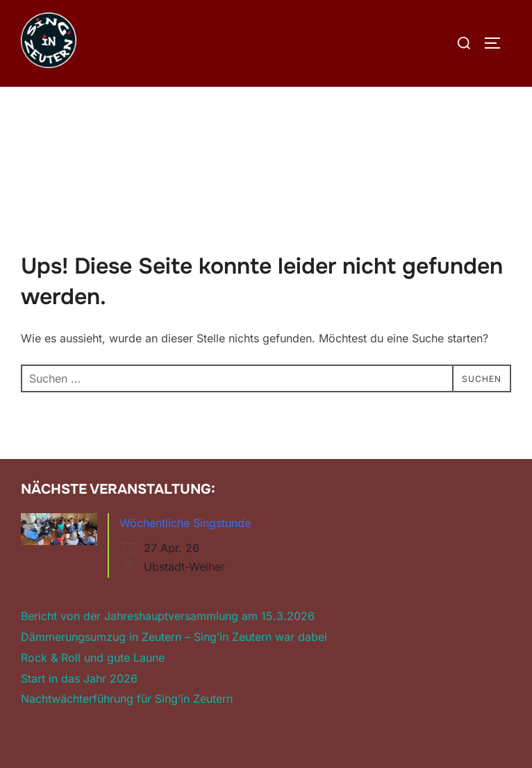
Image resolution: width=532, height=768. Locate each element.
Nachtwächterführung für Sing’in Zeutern (127, 699)
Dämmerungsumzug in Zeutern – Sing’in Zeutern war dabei (174, 637)
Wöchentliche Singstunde (185, 523)
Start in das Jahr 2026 (79, 678)
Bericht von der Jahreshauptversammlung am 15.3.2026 (168, 616)
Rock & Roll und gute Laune (93, 658)
